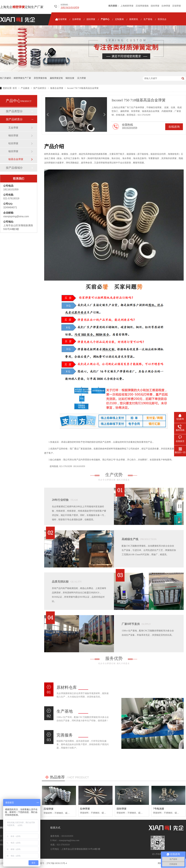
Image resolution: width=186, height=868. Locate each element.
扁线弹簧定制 (56, 78)
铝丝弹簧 (13, 143)
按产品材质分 (40, 88)
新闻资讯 (134, 19)
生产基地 (148, 19)
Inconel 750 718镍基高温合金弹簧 (83, 88)
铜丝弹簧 (13, 135)
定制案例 (119, 19)
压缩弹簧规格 (142, 6)
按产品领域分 (14, 168)
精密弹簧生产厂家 (22, 78)
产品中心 (105, 19)
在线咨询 (174, 127)
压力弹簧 (82, 78)
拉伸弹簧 (166, 6)
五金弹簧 (13, 128)
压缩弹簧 (177, 6)
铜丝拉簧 (70, 78)
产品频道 (25, 88)
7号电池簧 (159, 809)
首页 (15, 88)
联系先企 (162, 19)
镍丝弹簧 (13, 151)
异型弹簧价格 (40, 78)
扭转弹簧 (155, 6)
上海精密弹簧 (127, 6)
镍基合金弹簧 (57, 88)
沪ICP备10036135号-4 (57, 863)
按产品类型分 (14, 111)
